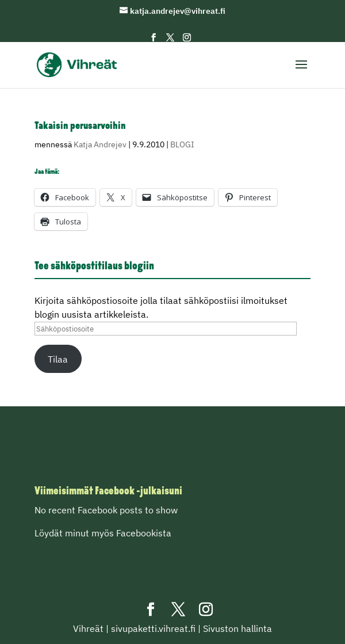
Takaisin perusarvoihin (80, 126)
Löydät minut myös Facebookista (103, 533)
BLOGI (182, 144)
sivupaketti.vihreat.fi (153, 628)
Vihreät (88, 628)
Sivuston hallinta (237, 628)
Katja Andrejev (100, 144)
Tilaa (58, 359)
